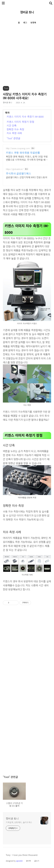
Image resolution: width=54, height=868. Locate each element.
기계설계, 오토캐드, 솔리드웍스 (19, 822)
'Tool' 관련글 (13, 138)
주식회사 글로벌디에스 (19, 173)
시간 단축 (12, 125)
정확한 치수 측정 (15, 129)
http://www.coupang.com (18, 148)
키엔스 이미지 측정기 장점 (20, 122)
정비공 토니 (27, 12)
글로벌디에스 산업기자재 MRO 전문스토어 (27, 177)
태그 (25, 23)
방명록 (33, 23)
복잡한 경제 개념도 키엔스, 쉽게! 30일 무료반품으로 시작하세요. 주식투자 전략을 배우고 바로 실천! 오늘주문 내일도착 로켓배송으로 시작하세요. (27, 158)
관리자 (28, 861)
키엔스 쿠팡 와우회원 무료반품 (23, 153)
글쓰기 (37, 861)
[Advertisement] (27, 59)
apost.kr (19, 861)
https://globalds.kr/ (15, 169)
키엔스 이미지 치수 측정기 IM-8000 (25, 117)
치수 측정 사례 (14, 133)
